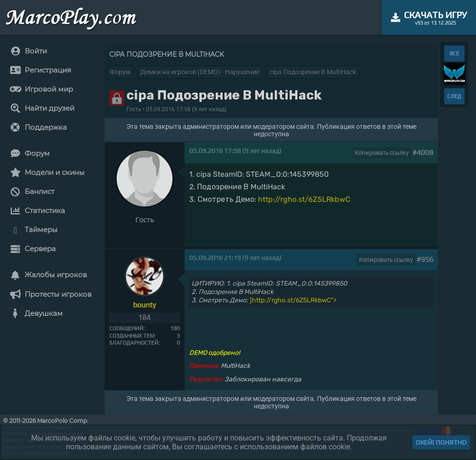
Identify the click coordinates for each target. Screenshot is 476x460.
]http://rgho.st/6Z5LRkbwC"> (293, 300)
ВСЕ (454, 53)
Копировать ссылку (382, 153)
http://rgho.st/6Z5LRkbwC (304, 199)
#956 (425, 259)
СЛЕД (454, 96)
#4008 (423, 152)
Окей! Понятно (441, 442)
